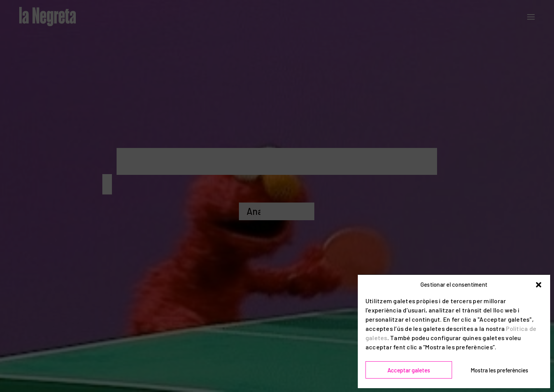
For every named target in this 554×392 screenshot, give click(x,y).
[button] (539, 285)
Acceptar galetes (409, 370)
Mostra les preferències (499, 370)
